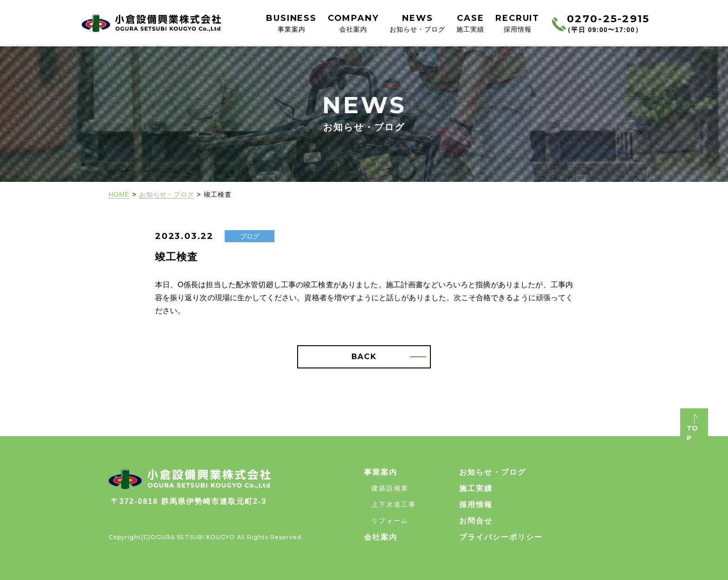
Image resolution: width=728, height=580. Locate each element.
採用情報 (476, 505)
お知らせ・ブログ (167, 194)
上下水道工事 (394, 504)
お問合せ (476, 521)
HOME (119, 194)
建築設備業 (390, 488)
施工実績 (476, 488)
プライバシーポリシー (501, 537)
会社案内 (381, 537)
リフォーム (390, 521)
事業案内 (381, 472)
